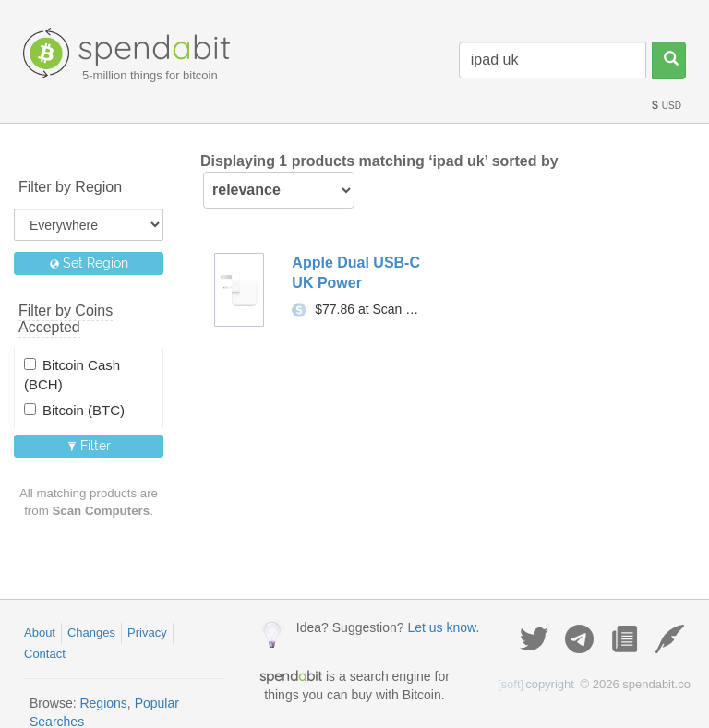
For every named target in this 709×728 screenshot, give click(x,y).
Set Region (89, 263)
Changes (91, 633)
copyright (536, 684)
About (40, 633)
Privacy (147, 633)
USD (666, 106)
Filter (89, 446)
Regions (103, 703)
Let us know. (443, 627)
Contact (45, 654)
